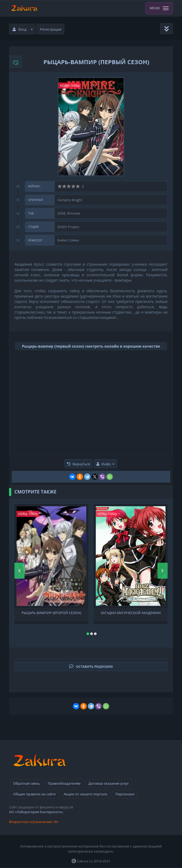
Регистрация (51, 29)
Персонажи (125, 794)
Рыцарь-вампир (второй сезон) (51, 613)
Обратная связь (26, 783)
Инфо (105, 464)
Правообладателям (64, 783)
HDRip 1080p (70, 86)
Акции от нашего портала (86, 794)
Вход (23, 29)
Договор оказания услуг (109, 783)
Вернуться (79, 464)
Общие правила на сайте (34, 794)
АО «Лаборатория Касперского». (36, 812)
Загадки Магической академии (131, 613)
